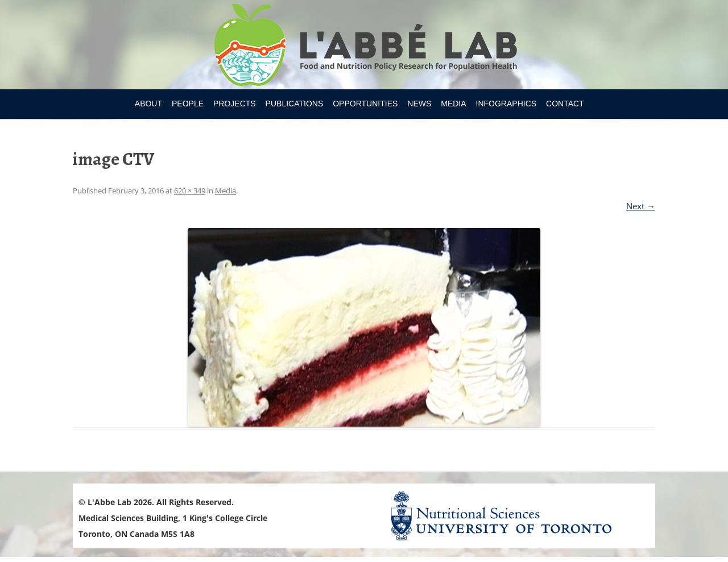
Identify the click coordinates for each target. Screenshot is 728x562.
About (148, 104)
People (188, 104)
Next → (641, 206)
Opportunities (365, 104)
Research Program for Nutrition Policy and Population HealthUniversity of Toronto (364, 47)
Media (453, 104)
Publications (295, 104)
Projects (235, 104)
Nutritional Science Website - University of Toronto (515, 516)
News (419, 104)
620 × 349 (190, 191)
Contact (565, 104)
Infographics (506, 104)
